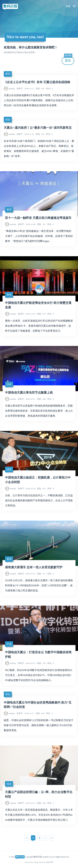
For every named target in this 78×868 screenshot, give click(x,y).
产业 (9, 644)
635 (40, 134)
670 (41, 314)
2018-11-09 (27, 224)
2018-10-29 (27, 489)
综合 (8, 119)
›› (51, 838)
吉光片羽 (50, 862)
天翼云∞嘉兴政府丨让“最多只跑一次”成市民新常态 (38, 128)
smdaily (12, 89)
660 (41, 399)
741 (41, 224)
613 (41, 574)
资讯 (8, 74)
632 (40, 89)
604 (41, 803)
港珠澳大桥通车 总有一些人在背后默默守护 (34, 567)
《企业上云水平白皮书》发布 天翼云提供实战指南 (37, 82)
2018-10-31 (27, 399)
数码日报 (10, 6)
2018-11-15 (25, 134)
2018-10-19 (27, 663)
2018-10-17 (25, 713)
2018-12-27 (25, 89)
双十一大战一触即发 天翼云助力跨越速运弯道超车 (38, 218)
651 (41, 489)
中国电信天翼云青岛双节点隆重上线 (29, 393)
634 (40, 713)
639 (41, 663)
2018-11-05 (27, 314)
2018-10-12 (27, 803)
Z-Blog (36, 862)
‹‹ (27, 838)
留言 (68, 59)
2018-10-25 (27, 574)
